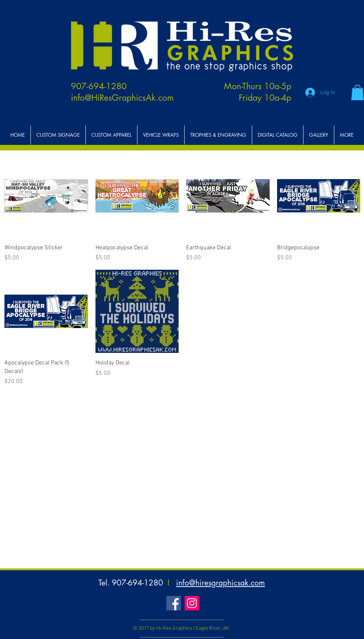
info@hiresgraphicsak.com (220, 583)
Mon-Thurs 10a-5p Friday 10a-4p (258, 92)
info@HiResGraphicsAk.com (122, 98)
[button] (357, 93)
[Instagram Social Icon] (192, 603)
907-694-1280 (99, 86)
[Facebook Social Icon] (174, 603)
